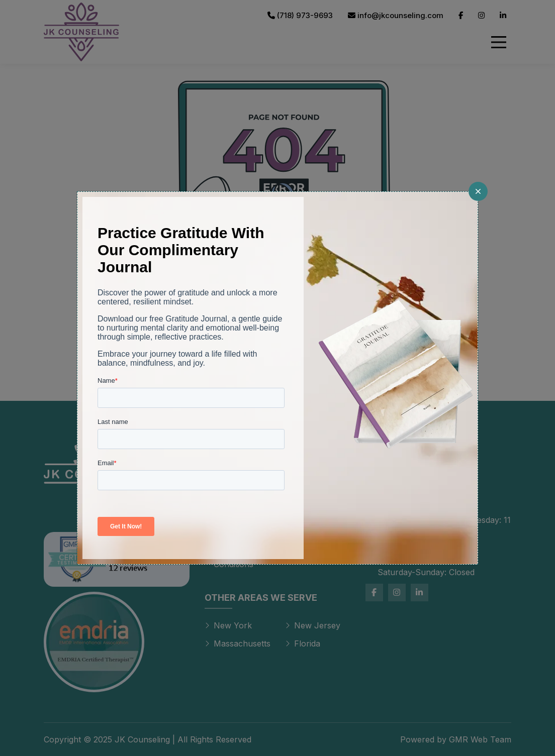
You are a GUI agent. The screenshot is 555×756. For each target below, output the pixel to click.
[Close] (478, 191)
